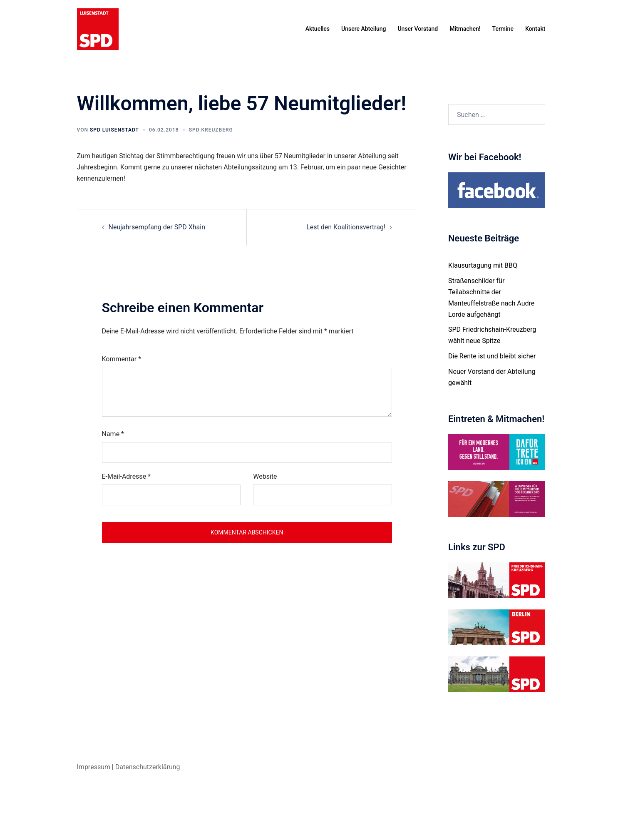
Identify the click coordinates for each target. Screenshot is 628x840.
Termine (503, 29)
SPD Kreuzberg (211, 130)
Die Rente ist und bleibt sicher (492, 356)
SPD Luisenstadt (114, 130)
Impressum (94, 767)
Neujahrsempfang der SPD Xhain (157, 227)
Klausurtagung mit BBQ (483, 265)
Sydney (225, 826)
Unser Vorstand (418, 29)
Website (265, 476)
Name (113, 434)
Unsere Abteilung (364, 29)
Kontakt (535, 29)
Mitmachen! (465, 29)
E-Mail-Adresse (126, 476)
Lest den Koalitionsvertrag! (346, 227)
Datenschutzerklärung (148, 767)
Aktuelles (318, 29)
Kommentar (122, 359)
